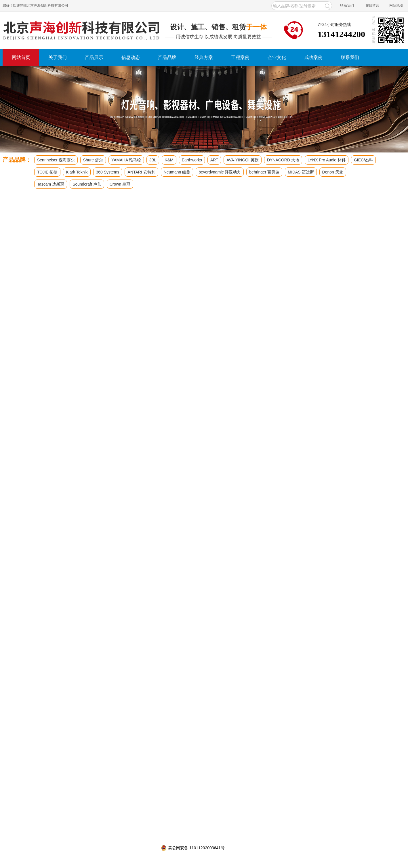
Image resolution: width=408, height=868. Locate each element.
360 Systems (108, 172)
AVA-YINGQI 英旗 (243, 160)
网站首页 (21, 57)
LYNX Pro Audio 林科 (327, 160)
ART (214, 160)
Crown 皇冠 (120, 184)
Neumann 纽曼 (177, 172)
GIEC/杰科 (363, 160)
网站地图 (396, 5)
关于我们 (58, 57)
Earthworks (192, 160)
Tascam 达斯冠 (51, 184)
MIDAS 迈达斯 (301, 172)
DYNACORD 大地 (283, 160)
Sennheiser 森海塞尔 (56, 160)
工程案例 (240, 57)
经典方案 (204, 57)
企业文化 (277, 57)
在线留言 (372, 5)
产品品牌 (167, 57)
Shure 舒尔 (93, 160)
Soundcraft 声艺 (87, 184)
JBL (153, 160)
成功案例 (313, 57)
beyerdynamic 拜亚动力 (220, 172)
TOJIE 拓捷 (47, 172)
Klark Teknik (77, 172)
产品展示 (94, 57)
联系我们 (347, 5)
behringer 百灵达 (264, 172)
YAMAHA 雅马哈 (126, 160)
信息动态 (131, 57)
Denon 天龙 (333, 172)
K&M (169, 160)
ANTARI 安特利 (141, 172)
